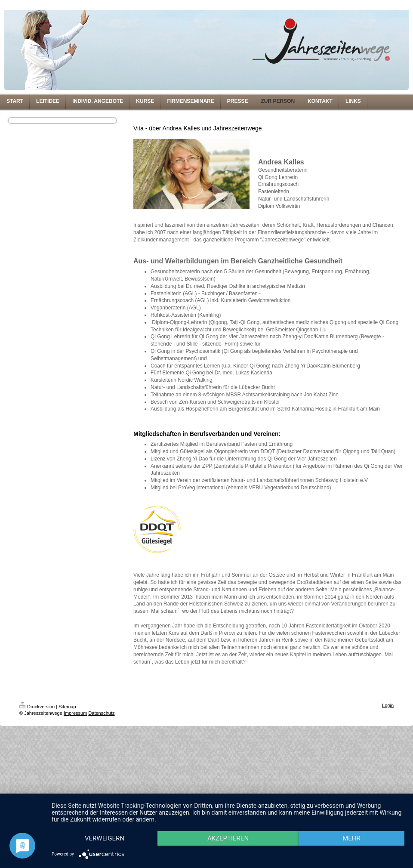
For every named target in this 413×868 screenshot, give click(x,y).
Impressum (75, 713)
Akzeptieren (234, 823)
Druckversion (37, 707)
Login (388, 705)
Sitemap (67, 707)
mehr (107, 838)
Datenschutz (101, 713)
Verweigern (107, 823)
